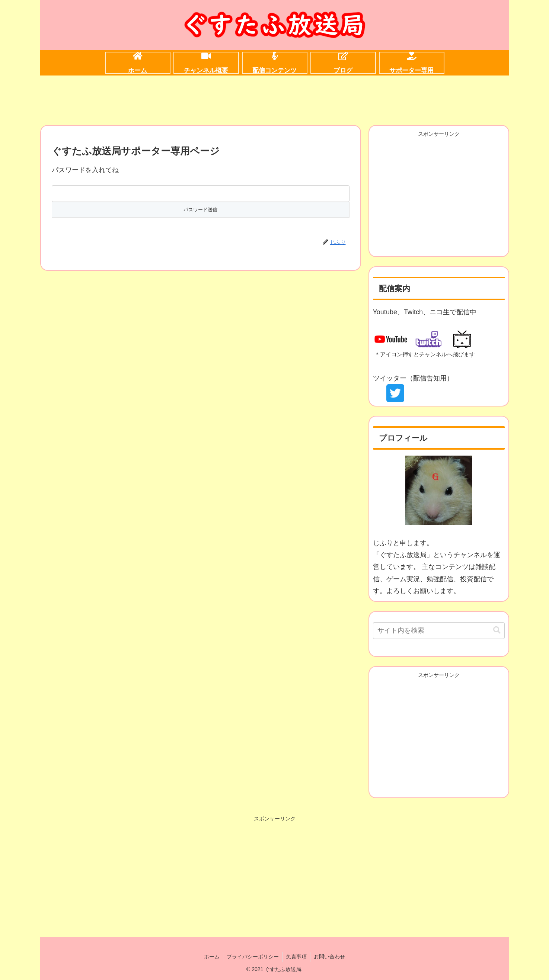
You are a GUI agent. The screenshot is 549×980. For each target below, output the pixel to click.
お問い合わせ (331, 957)
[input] (439, 631)
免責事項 (297, 957)
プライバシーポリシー (252, 957)
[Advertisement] (275, 99)
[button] (497, 630)
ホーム (211, 957)
